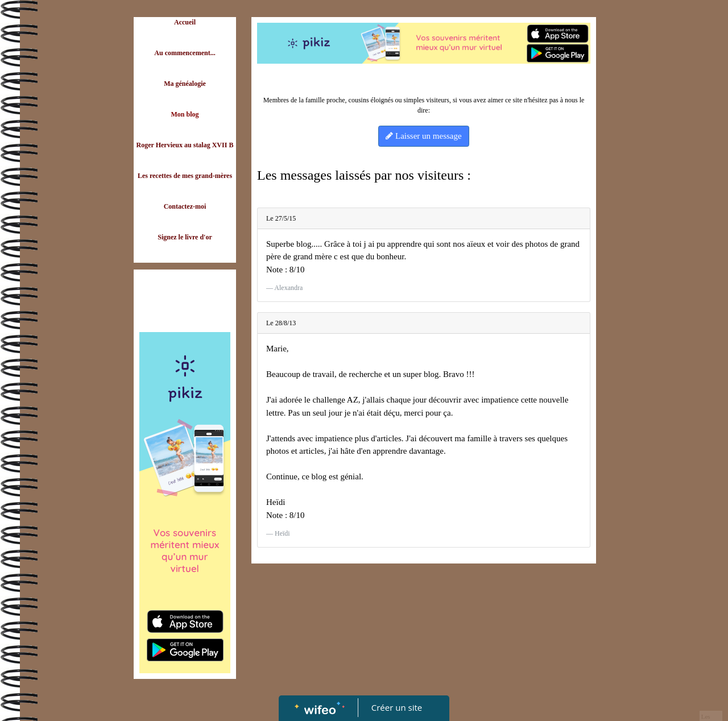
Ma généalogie (185, 84)
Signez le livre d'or (185, 237)
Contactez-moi (185, 206)
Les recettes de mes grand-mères (185, 176)
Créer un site (397, 707)
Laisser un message (423, 136)
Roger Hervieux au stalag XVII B (185, 145)
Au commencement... (185, 53)
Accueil (185, 22)
